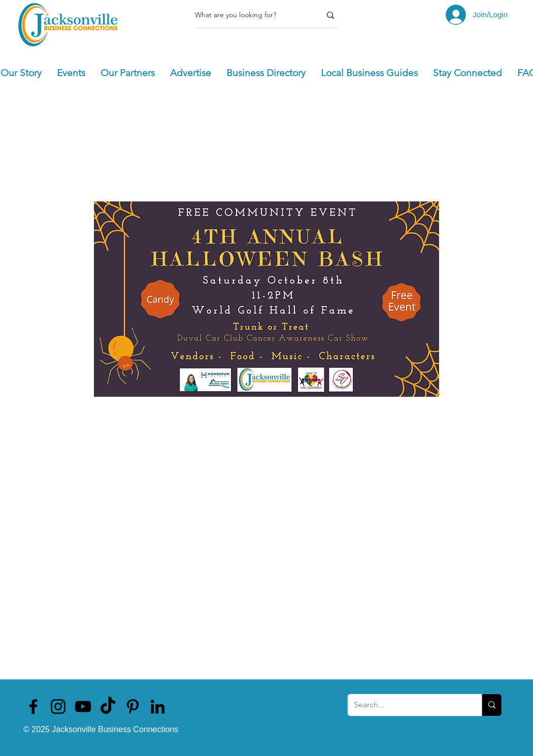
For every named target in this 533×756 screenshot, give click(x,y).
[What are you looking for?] (250, 15)
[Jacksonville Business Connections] (33, 707)
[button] (71, 73)
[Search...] (407, 705)
